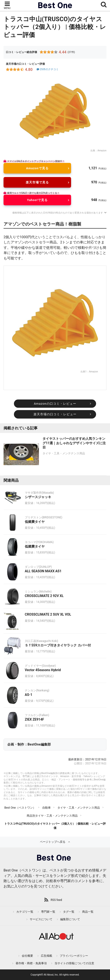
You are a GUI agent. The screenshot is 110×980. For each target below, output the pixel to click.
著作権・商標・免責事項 (31, 963)
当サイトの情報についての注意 (74, 963)
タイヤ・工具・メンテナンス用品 (79, 808)
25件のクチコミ (47, 69)
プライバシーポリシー (74, 956)
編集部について (70, 919)
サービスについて (41, 919)
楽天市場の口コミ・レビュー (55, 414)
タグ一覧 (69, 912)
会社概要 (27, 956)
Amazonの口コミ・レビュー (55, 404)
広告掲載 (47, 956)
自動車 (47, 808)
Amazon (102, 151)
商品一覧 (88, 912)
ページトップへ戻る (53, 842)
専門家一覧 (48, 912)
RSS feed (56, 900)
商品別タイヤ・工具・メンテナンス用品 (52, 816)
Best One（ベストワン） (20, 808)
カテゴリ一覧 (25, 912)
